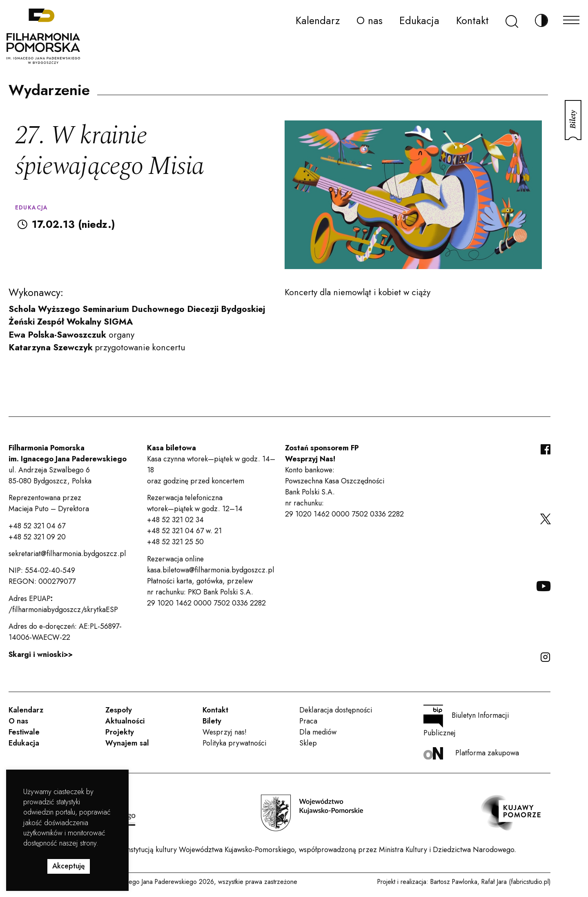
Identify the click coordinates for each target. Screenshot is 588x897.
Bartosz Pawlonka (454, 882)
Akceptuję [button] (69, 866)
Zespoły (119, 710)
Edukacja (419, 20)
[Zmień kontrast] (541, 21)
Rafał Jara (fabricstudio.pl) (516, 882)
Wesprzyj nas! (225, 732)
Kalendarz (318, 20)
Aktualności (125, 721)
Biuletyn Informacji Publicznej (466, 721)
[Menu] (571, 18)
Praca (308, 721)
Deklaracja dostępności (336, 710)
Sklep (308, 743)
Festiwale (24, 732)
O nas (370, 20)
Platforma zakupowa (471, 753)
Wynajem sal (127, 743)
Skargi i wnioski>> (41, 654)
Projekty (120, 732)
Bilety (212, 721)
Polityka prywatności (234, 743)
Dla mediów (318, 732)
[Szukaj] (512, 21)
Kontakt (472, 20)
